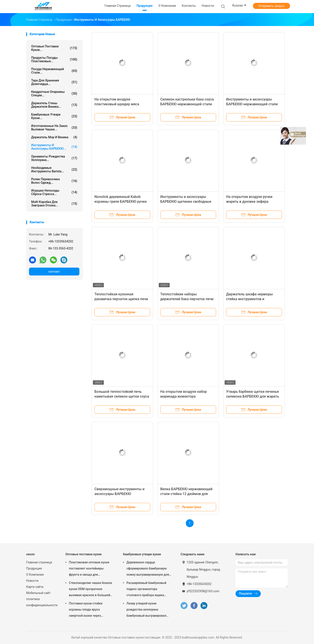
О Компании (35, 575)
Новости (32, 581)
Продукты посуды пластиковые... (54, 59)
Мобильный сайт (38, 593)
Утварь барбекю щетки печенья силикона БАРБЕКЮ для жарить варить (253, 396)
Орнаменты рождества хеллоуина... (54, 158)
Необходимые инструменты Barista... (54, 170)
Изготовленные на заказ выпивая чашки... (54, 128)
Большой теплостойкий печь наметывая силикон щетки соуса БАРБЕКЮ (122, 396)
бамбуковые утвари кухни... (54, 116)
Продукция (34, 568)
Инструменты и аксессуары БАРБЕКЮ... (54, 147)
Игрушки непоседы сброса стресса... (54, 192)
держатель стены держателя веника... (54, 105)
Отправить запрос (271, 6)
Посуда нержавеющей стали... (54, 71)
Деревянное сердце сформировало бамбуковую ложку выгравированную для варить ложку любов (148, 569)
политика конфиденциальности (41, 602)
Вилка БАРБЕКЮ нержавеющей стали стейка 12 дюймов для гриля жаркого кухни (186, 494)
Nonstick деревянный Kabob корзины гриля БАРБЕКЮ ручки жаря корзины (120, 202)
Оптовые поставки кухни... (54, 48)
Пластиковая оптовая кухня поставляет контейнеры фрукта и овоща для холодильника (89, 569)
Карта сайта (35, 587)
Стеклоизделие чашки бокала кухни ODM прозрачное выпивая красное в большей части (90, 590)
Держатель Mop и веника (54, 137)
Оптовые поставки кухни (84, 554)
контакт (54, 272)
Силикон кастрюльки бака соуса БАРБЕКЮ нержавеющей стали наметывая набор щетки (187, 104)
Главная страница (39, 562)
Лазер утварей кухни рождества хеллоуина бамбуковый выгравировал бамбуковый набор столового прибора (148, 610)
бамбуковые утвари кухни (142, 554)
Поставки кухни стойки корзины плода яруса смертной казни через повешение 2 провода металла (91, 610)
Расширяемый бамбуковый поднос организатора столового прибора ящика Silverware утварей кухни (146, 590)
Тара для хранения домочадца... (54, 82)
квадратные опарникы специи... (54, 93)
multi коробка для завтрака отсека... (54, 204)
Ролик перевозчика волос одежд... (54, 181)
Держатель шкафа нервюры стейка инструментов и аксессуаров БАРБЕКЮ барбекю (253, 299)
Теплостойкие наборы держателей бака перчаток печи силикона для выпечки (187, 299)
